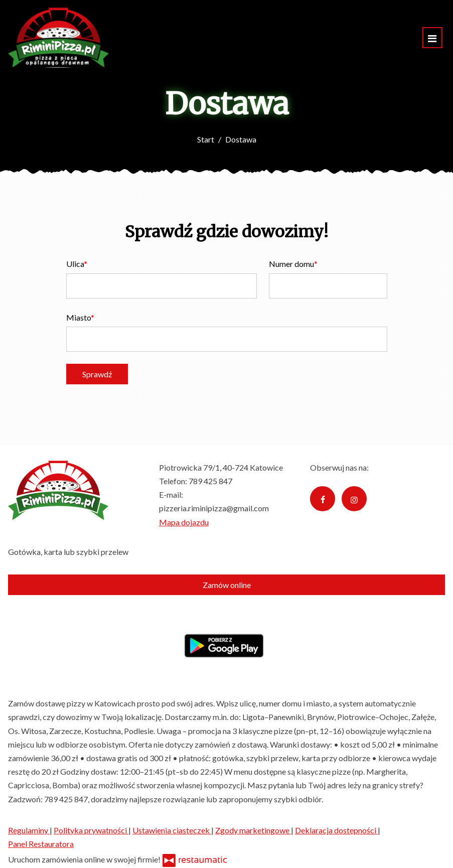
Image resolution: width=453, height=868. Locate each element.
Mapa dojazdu (184, 522)
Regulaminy (29, 830)
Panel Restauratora (41, 844)
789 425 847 (210, 481)
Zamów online (227, 585)
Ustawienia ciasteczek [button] (172, 830)
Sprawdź (97, 374)
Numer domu (291, 264)
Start (206, 139)
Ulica (75, 264)
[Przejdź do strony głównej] (58, 38)
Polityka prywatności (91, 830)
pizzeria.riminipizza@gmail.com (214, 508)
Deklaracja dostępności (336, 830)
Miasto (79, 317)
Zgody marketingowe (253, 830)
